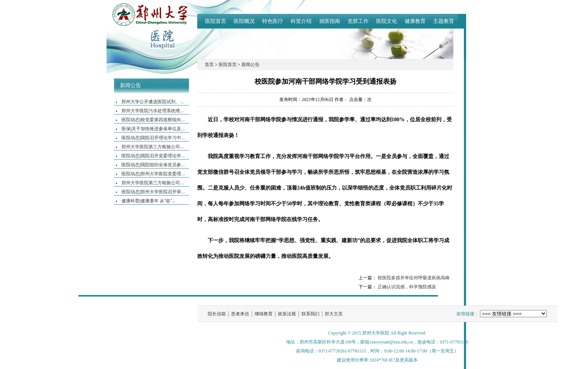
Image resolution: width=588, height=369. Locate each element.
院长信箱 (217, 314)
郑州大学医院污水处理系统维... (153, 111)
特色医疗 (273, 21)
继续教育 (264, 314)
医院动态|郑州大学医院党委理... (153, 174)
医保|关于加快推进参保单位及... (153, 129)
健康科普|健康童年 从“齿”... (148, 201)
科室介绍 (301, 21)
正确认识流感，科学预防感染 (407, 287)
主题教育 (444, 21)
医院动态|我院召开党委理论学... (153, 156)
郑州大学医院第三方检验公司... (153, 147)
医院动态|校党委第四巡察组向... (153, 120)
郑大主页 (334, 314)
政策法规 (287, 314)
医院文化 (387, 21)
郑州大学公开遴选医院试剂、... (153, 102)
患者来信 (240, 314)
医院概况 (244, 21)
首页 (209, 65)
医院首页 (216, 21)
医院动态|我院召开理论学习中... (153, 138)
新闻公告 (130, 85)
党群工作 (358, 21)
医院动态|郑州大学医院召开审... (153, 192)
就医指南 (330, 21)
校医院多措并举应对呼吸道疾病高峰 (414, 278)
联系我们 (310, 314)
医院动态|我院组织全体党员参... (153, 165)
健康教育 (415, 21)
